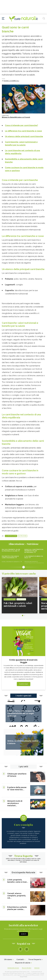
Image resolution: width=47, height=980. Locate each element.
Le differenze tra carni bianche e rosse (23, 236)
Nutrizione (22, 536)
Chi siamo (8, 959)
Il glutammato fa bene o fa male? (34, 557)
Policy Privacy (27, 968)
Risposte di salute (23, 963)
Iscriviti (24, 934)
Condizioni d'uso (13, 968)
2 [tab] (25, 616)
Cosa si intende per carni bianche (20, 180)
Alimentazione (11, 536)
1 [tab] (23, 616)
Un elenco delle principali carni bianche (23, 269)
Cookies (37, 968)
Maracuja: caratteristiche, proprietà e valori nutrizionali (34, 551)
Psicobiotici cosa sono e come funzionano (10, 557)
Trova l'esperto (35, 959)
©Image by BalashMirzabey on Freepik (16, 117)
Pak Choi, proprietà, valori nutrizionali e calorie (11, 550)
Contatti (20, 959)
